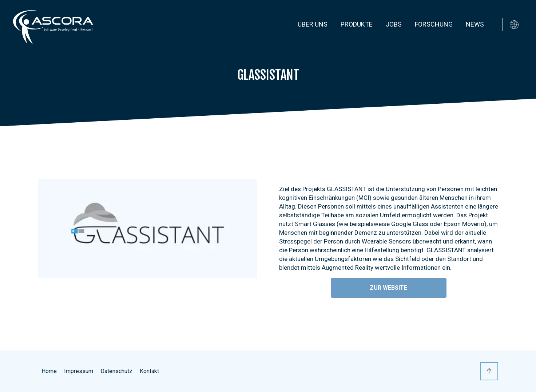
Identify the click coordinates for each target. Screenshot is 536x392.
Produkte (357, 24)
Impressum (79, 371)
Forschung (434, 24)
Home (49, 371)
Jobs (394, 24)
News (475, 24)
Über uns (313, 24)
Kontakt (149, 371)
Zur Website (388, 288)
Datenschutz (116, 371)
